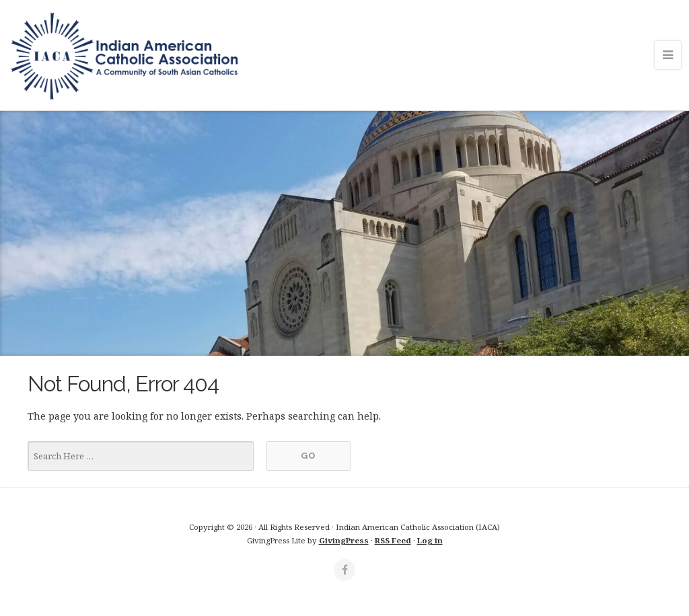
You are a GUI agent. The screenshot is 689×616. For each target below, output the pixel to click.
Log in (430, 540)
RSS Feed (393, 540)
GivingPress (344, 540)
